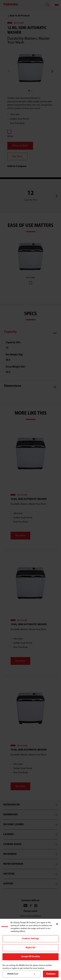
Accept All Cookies (31, 957)
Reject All (30, 948)
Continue (51, 974)
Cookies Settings (30, 939)
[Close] (57, 924)
